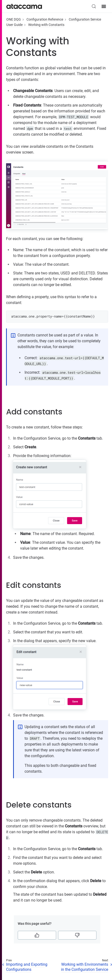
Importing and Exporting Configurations (27, 967)
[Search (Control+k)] (94, 6)
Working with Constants (46, 25)
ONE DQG (14, 19)
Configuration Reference (45, 19)
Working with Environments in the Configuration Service (85, 967)
